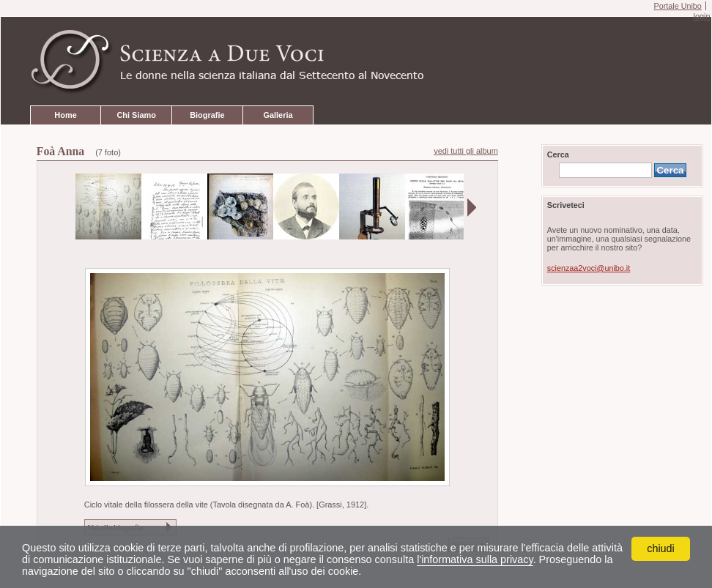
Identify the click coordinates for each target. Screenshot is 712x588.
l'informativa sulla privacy (475, 559)
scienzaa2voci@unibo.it (589, 268)
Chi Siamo (136, 115)
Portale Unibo (677, 6)
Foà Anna (61, 151)
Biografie (207, 115)
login (701, 16)
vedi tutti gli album (466, 151)
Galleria (278, 115)
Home (65, 115)
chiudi (661, 548)
